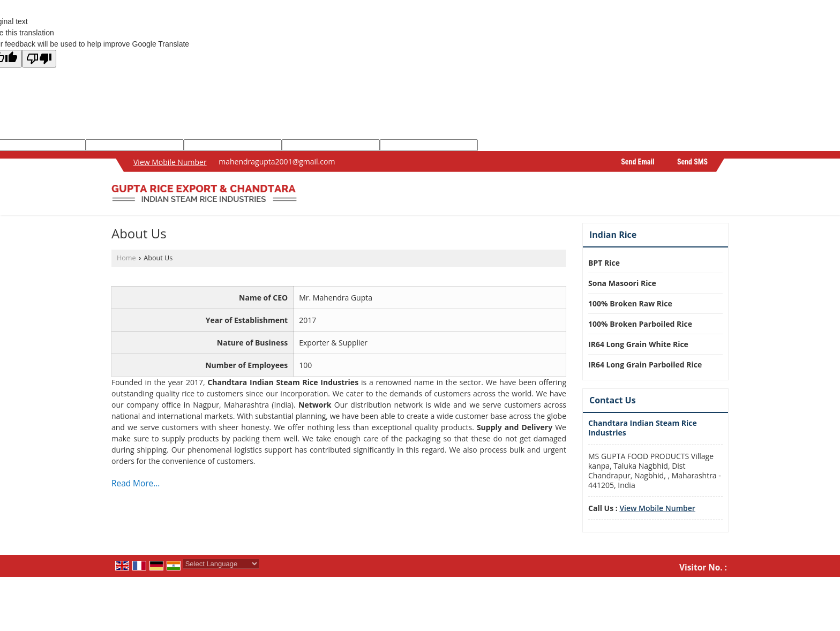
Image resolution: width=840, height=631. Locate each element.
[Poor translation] (39, 59)
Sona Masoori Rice (622, 283)
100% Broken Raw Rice (630, 303)
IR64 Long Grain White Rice (638, 344)
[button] (170, 162)
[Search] (722, 196)
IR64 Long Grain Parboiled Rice (645, 365)
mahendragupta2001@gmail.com (277, 161)
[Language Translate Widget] (221, 564)
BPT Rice (604, 263)
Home (126, 258)
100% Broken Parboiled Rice (640, 324)
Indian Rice (613, 235)
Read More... (136, 483)
